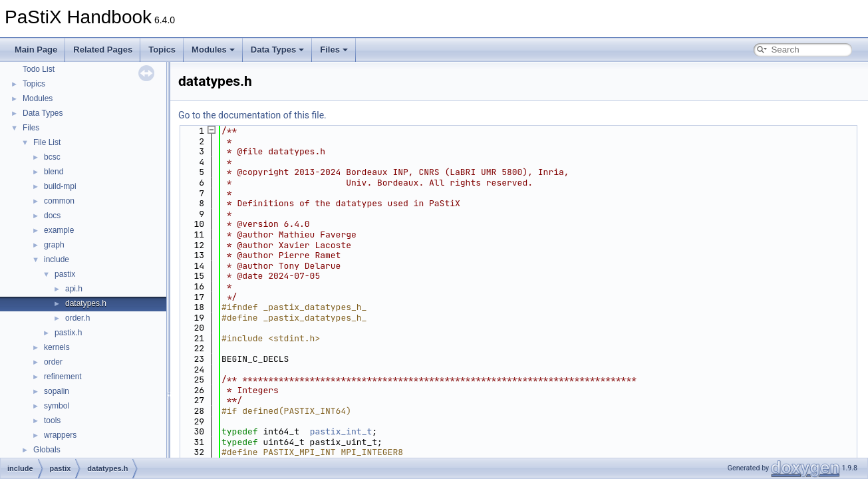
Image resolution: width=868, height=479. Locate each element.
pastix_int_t (341, 431)
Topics (162, 50)
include (57, 259)
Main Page (36, 50)
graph (54, 245)
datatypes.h (86, 303)
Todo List (39, 69)
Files (334, 50)
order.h (77, 318)
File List (47, 142)
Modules (213, 50)
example (59, 230)
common (59, 201)
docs (52, 216)
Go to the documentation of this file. (252, 115)
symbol (57, 406)
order (53, 362)
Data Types (277, 50)
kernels (57, 347)
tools (52, 420)
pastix (65, 274)
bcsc (52, 157)
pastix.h (68, 333)
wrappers (60, 435)
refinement (63, 377)
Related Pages (103, 50)
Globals (47, 450)
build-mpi (60, 186)
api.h (74, 289)
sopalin (57, 391)
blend (54, 172)
